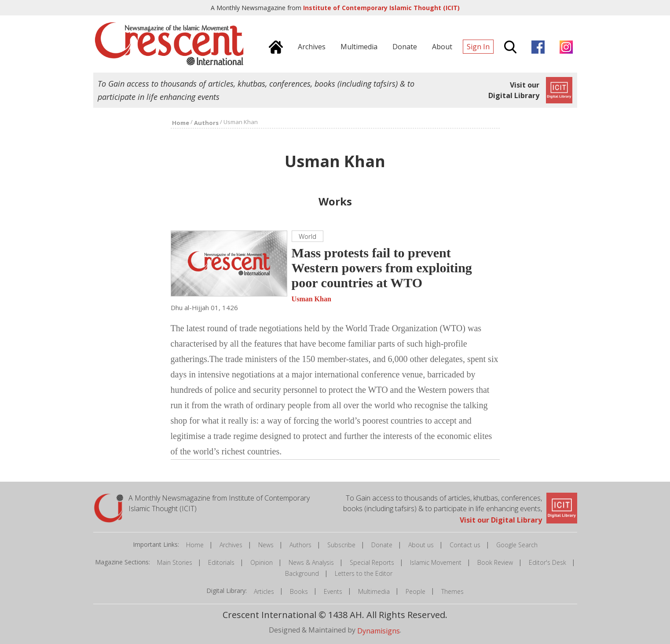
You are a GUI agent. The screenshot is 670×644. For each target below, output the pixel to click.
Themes (452, 591)
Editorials (221, 562)
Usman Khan (311, 299)
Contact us (465, 545)
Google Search (517, 545)
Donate (382, 545)
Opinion (262, 562)
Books (299, 591)
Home (195, 545)
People (416, 591)
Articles (264, 591)
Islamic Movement (436, 562)
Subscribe (341, 545)
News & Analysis (311, 562)
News (266, 545)
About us (421, 545)
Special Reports (372, 562)
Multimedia (374, 591)
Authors (300, 545)
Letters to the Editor (364, 573)
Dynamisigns (379, 630)
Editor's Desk (547, 562)
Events (333, 591)
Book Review (495, 562)
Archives (231, 545)
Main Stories (175, 562)
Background (302, 573)
